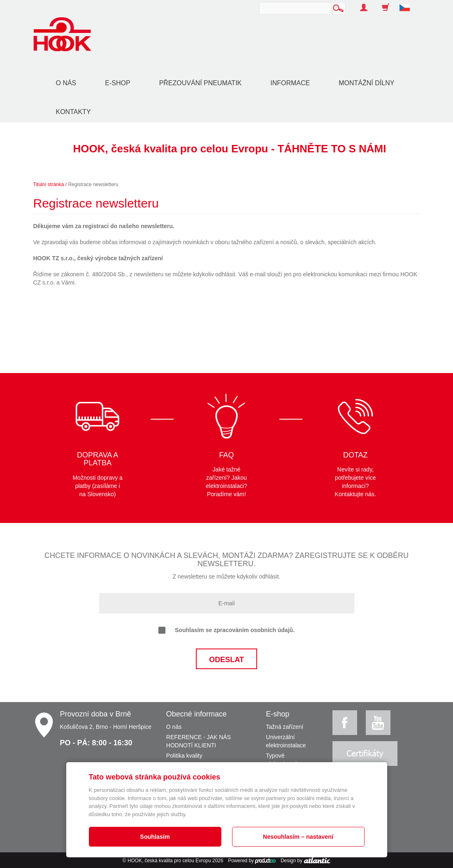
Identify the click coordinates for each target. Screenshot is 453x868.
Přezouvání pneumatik (201, 83)
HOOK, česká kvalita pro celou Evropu (169, 861)
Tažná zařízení (285, 727)
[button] (408, 3)
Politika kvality (184, 756)
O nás (66, 83)
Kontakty (73, 112)
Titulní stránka (49, 184)
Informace (290, 83)
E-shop (117, 83)
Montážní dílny (366, 83)
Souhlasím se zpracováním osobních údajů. (226, 630)
